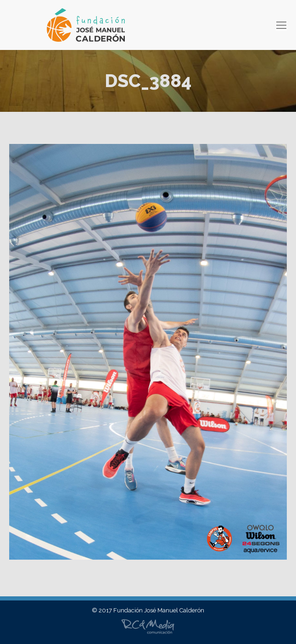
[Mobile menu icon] (281, 25)
